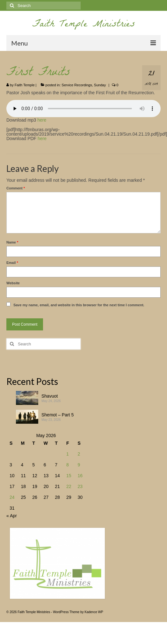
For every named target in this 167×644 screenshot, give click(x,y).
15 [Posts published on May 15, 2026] (69, 476)
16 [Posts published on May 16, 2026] (80, 476)
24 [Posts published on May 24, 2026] (12, 497)
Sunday (100, 85)
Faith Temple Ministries (84, 25)
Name (12, 242)
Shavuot (50, 396)
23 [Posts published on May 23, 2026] (80, 486)
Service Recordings (77, 85)
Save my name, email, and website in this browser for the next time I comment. (79, 305)
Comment (16, 188)
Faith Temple (25, 85)
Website (13, 283)
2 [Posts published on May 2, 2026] (79, 454)
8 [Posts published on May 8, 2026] (68, 465)
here (42, 120)
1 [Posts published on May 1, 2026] (68, 454)
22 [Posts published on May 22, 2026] (69, 486)
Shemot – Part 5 (58, 415)
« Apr (12, 516)
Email (12, 263)
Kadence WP (94, 612)
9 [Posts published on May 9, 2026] (79, 465)
